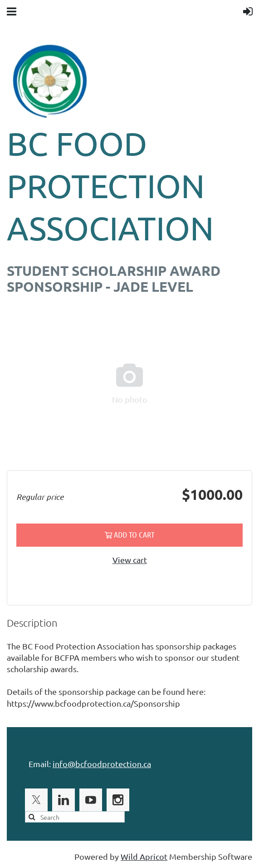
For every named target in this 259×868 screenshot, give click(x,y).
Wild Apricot (144, 856)
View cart (130, 560)
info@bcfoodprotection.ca (102, 764)
